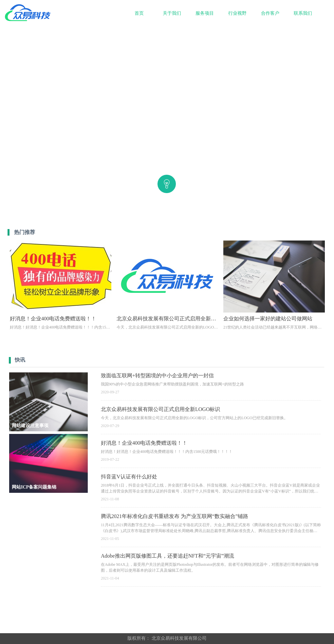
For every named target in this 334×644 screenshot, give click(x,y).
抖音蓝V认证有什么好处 (129, 477)
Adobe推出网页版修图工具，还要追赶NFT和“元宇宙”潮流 (167, 556)
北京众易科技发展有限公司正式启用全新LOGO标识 (160, 409)
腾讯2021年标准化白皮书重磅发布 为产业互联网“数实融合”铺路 (175, 516)
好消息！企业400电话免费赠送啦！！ (144, 443)
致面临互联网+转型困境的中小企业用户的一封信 (157, 376)
